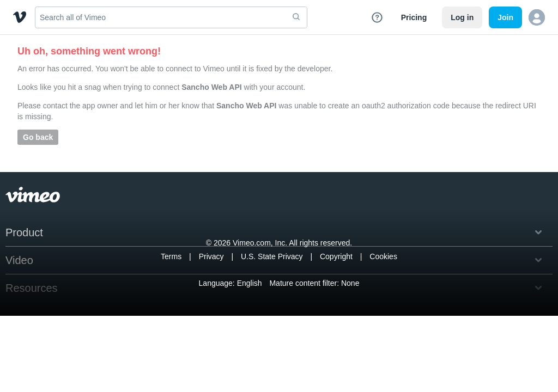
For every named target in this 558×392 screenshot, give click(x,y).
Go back (38, 137)
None (350, 283)
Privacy (211, 256)
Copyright (336, 256)
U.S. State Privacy (272, 256)
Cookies (383, 256)
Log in (462, 17)
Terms (171, 256)
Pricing (414, 17)
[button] (537, 17)
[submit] (296, 17)
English (250, 283)
